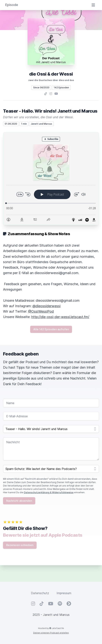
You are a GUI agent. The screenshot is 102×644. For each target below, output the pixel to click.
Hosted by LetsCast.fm (51, 628)
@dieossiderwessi (46, 306)
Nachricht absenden (19, 501)
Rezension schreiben (20, 545)
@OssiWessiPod (41, 311)
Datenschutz (40, 593)
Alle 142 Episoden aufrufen (51, 329)
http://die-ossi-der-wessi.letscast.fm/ (60, 317)
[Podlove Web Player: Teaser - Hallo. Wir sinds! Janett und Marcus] (51, 179)
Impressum (64, 593)
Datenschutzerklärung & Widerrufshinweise (49, 492)
